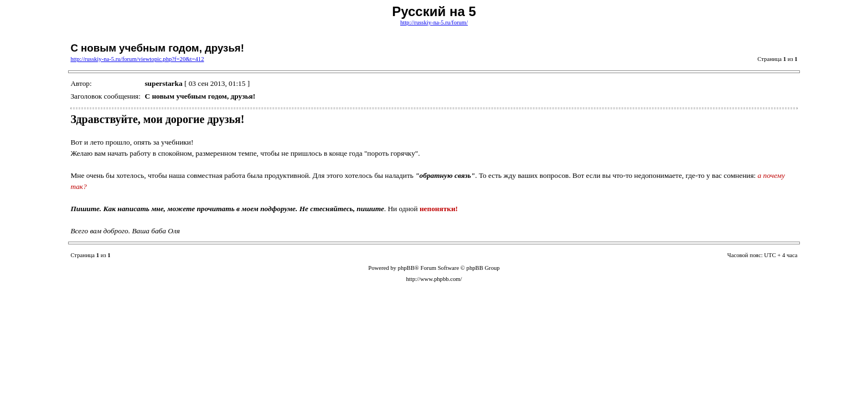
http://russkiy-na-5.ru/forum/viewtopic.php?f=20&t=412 (137, 59)
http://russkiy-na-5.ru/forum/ (434, 22)
